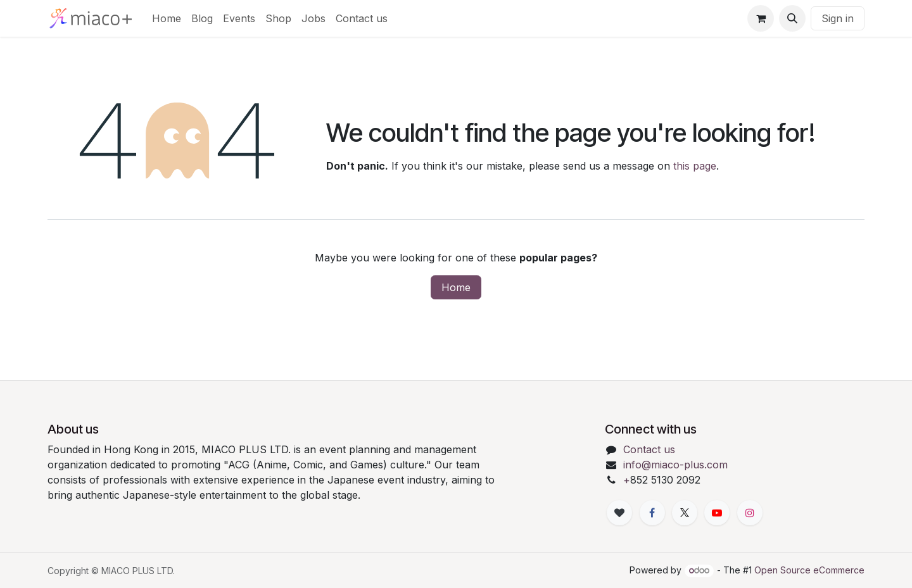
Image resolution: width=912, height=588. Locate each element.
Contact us (649, 449)
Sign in (838, 18)
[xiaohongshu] (619, 513)
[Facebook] (652, 513)
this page (695, 166)
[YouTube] (717, 513)
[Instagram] (750, 513)
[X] (685, 513)
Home (456, 287)
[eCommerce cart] (761, 18)
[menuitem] (167, 18)
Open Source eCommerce (809, 570)
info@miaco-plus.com (675, 465)
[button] (792, 18)
